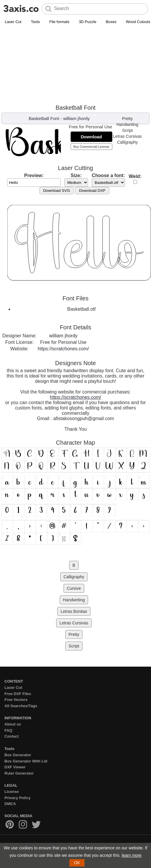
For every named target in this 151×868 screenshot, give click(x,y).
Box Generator (18, 755)
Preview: (34, 175)
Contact (12, 736)
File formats (59, 22)
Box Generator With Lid (26, 761)
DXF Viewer (15, 767)
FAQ (8, 730)
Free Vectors (16, 700)
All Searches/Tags (21, 706)
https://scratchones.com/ (63, 349)
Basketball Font (44, 118)
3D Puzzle (88, 22)
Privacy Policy (17, 798)
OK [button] (77, 863)
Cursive (74, 588)
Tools (35, 22)
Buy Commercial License (91, 147)
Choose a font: (108, 175)
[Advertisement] (56, 66)
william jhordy (77, 118)
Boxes (111, 22)
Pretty (128, 119)
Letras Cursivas (128, 136)
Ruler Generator (19, 773)
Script (127, 130)
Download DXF (92, 191)
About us (13, 724)
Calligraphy (127, 142)
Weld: (135, 176)
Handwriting (127, 124)
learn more (132, 855)
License (12, 792)
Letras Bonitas (74, 611)
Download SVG (57, 191)
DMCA (10, 804)
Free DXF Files (18, 694)
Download (91, 137)
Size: (76, 175)
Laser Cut (13, 22)
